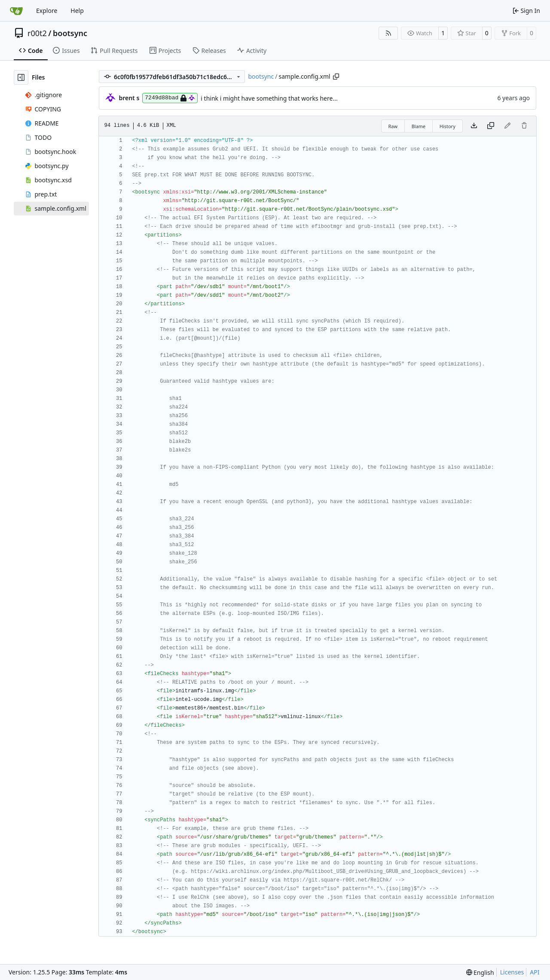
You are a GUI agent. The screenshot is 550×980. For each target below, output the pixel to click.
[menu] (480, 972)
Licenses (512, 972)
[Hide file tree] (21, 77)
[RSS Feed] (388, 33)
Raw (393, 126)
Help (77, 11)
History (448, 126)
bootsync (70, 33)
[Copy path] (336, 77)
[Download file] (474, 126)
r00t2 (37, 33)
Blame (419, 126)
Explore (47, 11)
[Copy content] (491, 126)
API (535, 972)
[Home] (16, 11)
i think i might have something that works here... (269, 98)
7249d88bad (170, 98)
